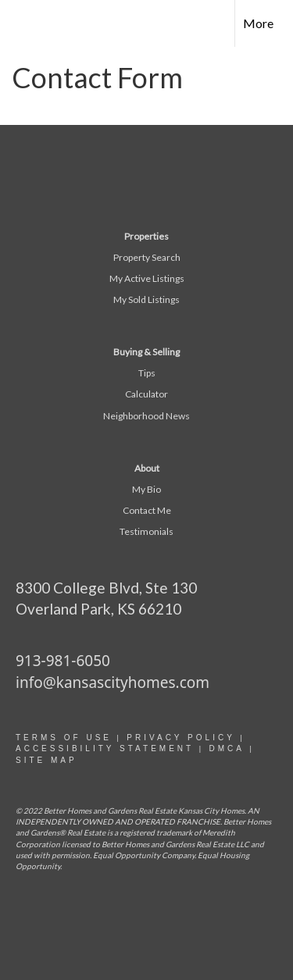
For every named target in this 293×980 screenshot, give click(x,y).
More (258, 23)
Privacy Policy (180, 738)
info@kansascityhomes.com (113, 682)
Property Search (147, 257)
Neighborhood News (146, 416)
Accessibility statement (105, 748)
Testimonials (146, 531)
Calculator (146, 394)
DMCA (226, 748)
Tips (147, 373)
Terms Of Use (64, 738)
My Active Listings (147, 278)
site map (46, 760)
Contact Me (147, 510)
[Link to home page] (26, 23)
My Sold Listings (146, 299)
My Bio (146, 489)
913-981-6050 (63, 661)
